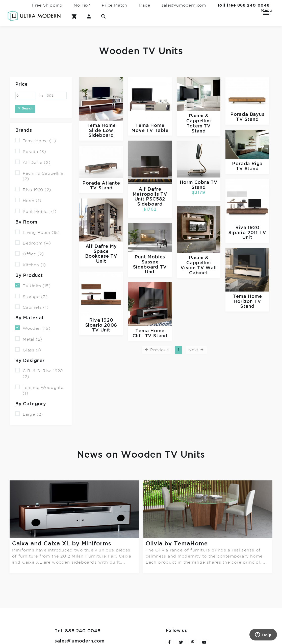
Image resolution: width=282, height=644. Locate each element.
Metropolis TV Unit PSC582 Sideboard (150, 199)
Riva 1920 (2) (33, 190)
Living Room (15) (37, 232)
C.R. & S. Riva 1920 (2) (39, 373)
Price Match (114, 5)
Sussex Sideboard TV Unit (150, 267)
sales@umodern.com (184, 5)
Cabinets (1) (32, 307)
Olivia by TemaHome (177, 544)
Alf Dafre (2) (33, 162)
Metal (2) (29, 339)
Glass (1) (28, 350)
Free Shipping (47, 5)
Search (25, 108)
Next (196, 350)
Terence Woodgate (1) (39, 390)
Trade (144, 5)
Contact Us (68, 599)
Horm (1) (28, 200)
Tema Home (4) (36, 140)
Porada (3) (31, 151)
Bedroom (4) (33, 243)
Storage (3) (31, 296)
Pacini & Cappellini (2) (39, 176)
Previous (157, 350)
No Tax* (82, 5)
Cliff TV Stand (150, 336)
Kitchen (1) (31, 265)
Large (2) (29, 414)
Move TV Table (150, 130)
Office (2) (30, 254)
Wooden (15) (33, 328)
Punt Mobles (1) (36, 211)
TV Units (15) (33, 286)
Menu (266, 11)
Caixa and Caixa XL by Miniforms (62, 544)
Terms (62, 619)
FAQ (60, 609)
